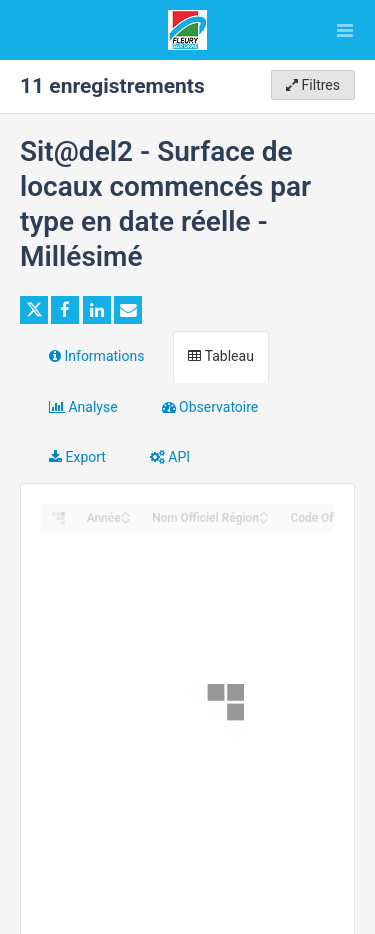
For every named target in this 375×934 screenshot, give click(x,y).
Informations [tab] (96, 356)
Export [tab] (77, 457)
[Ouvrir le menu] (345, 30)
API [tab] (170, 457)
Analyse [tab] (83, 407)
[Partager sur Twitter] (34, 310)
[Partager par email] (128, 310)
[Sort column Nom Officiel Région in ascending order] (264, 512)
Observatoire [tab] (210, 407)
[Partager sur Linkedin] (97, 310)
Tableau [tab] (220, 356)
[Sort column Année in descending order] (126, 519)
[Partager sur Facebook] (65, 310)
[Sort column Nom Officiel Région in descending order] (264, 519)
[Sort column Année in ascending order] (126, 512)
